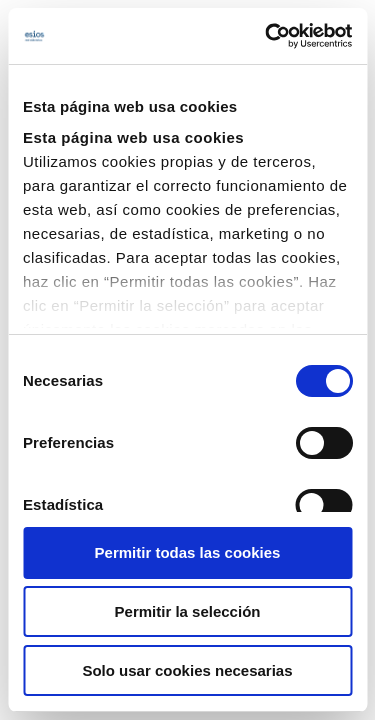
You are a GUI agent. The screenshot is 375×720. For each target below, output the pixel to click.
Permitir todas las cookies (188, 552)
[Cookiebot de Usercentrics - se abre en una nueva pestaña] (267, 36)
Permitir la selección (188, 611)
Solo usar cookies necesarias (187, 670)
